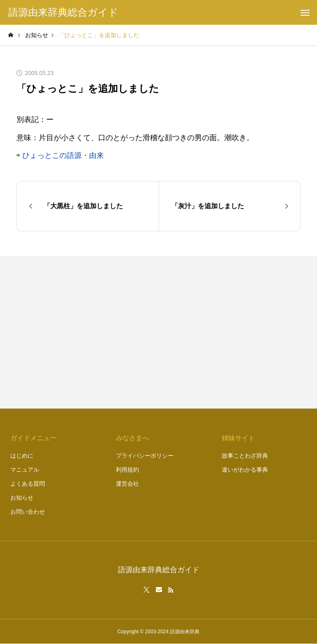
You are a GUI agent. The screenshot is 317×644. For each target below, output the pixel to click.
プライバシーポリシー (145, 456)
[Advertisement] (234, 332)
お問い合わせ (28, 512)
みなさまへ (132, 438)
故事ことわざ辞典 (245, 456)
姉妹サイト (238, 438)
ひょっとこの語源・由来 (63, 155)
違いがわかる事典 (245, 470)
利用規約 (127, 470)
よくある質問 (28, 484)
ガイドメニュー (33, 438)
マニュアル (25, 470)
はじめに (22, 456)
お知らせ (22, 498)
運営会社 (127, 484)
